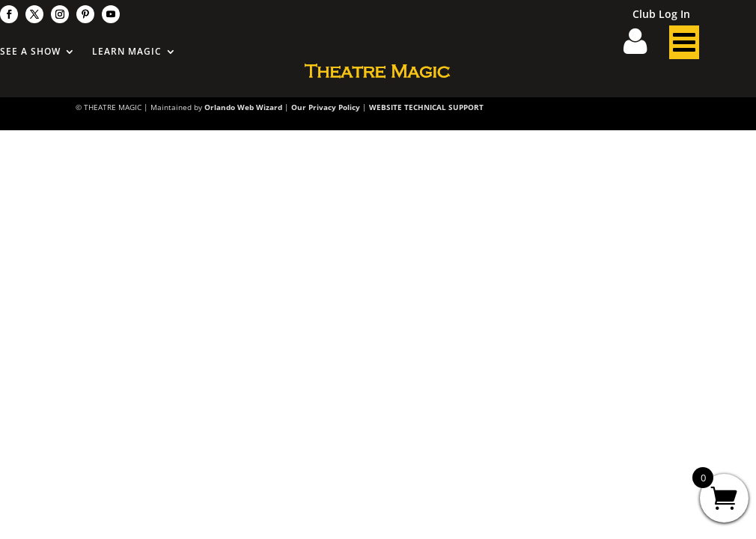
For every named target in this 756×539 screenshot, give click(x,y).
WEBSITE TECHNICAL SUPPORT (426, 107)
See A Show (30, 52)
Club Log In (661, 15)
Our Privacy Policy (326, 107)
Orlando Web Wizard (243, 107)
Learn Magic (127, 52)
